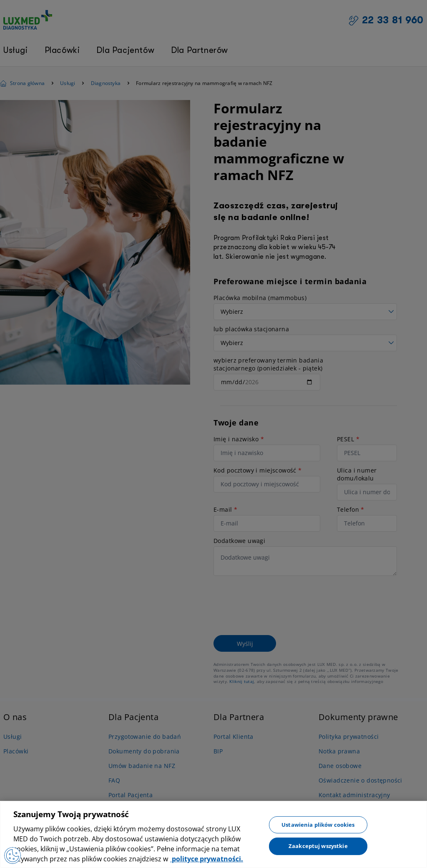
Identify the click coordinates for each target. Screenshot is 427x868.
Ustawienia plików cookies (318, 824)
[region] (213, 834)
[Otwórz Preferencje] (13, 855)
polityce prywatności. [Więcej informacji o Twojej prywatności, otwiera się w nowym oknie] (207, 859)
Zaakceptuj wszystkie (318, 846)
